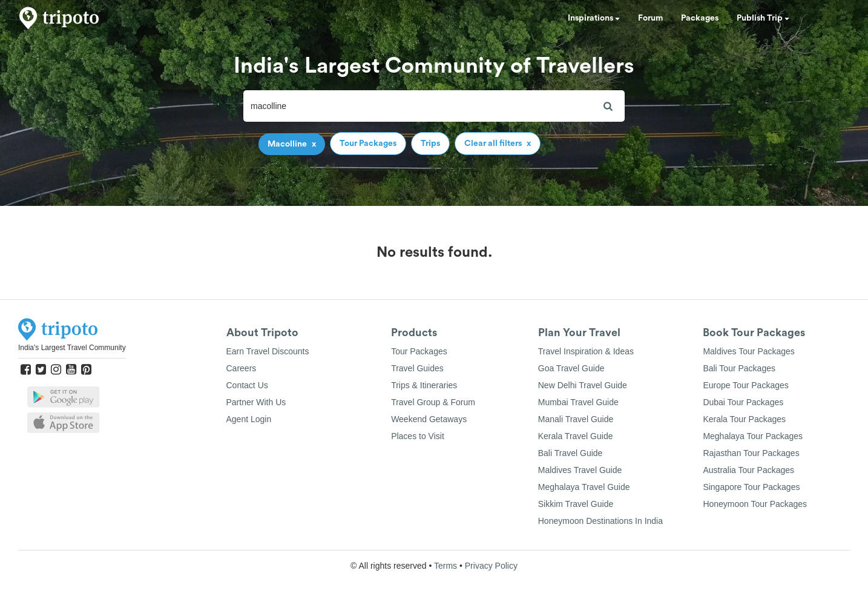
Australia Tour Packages (748, 470)
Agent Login (249, 419)
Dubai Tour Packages (743, 402)
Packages (700, 18)
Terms (446, 566)
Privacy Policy (491, 566)
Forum (650, 18)
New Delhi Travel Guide (583, 385)
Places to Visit (418, 436)
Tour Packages (419, 351)
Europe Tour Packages (745, 385)
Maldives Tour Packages (748, 351)
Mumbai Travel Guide (578, 402)
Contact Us (247, 385)
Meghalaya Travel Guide (584, 487)
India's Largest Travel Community (72, 348)
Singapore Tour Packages (751, 487)
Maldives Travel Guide (580, 470)
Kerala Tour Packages (744, 419)
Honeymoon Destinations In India (600, 521)
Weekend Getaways (429, 419)
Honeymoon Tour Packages (755, 504)
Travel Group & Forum (433, 402)
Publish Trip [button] (763, 18)
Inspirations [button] (594, 18)
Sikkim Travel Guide (576, 504)
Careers (242, 368)
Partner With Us (256, 402)
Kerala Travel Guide (576, 436)
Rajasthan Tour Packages (751, 453)
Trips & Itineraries (424, 385)
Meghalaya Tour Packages (753, 436)
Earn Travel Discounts (268, 351)
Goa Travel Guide (571, 368)
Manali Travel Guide (576, 419)
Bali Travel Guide (570, 453)
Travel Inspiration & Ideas (586, 351)
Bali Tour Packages (739, 368)
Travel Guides (417, 368)
